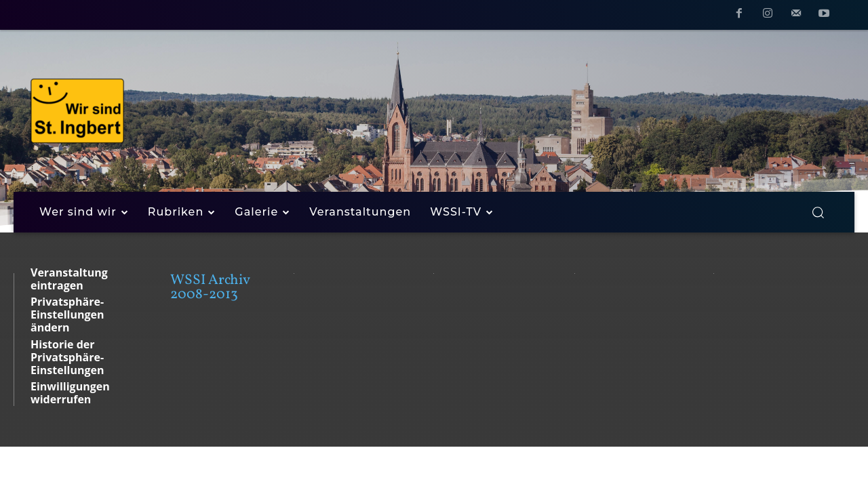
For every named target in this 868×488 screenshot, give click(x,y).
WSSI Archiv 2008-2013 (210, 287)
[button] (818, 212)
